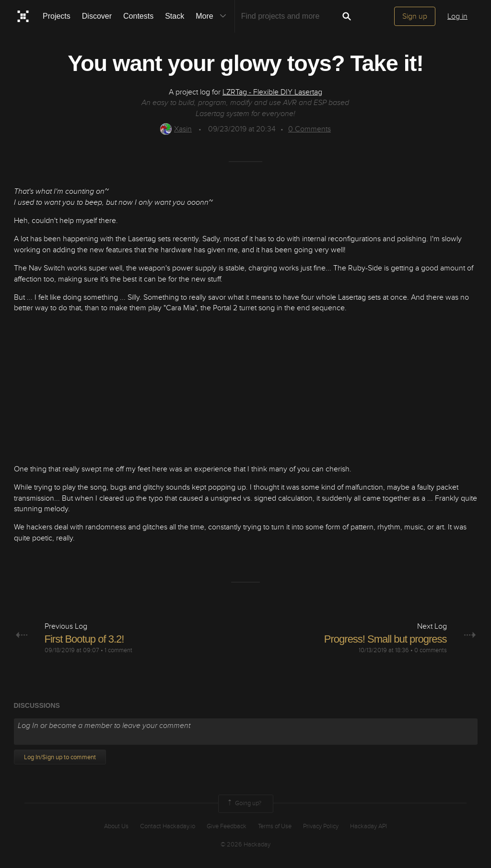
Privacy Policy (321, 826)
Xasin (176, 129)
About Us (116, 826)
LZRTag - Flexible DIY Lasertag (272, 92)
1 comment (118, 650)
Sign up (415, 16)
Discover (97, 16)
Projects (57, 16)
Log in (457, 16)
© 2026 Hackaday (245, 845)
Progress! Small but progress (386, 639)
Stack (175, 16)
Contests (138, 16)
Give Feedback (227, 826)
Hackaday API (368, 826)
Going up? (244, 804)
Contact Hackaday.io (168, 826)
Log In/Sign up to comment (60, 757)
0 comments (431, 650)
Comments (310, 129)
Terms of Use (275, 826)
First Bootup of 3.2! (84, 639)
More (213, 16)
